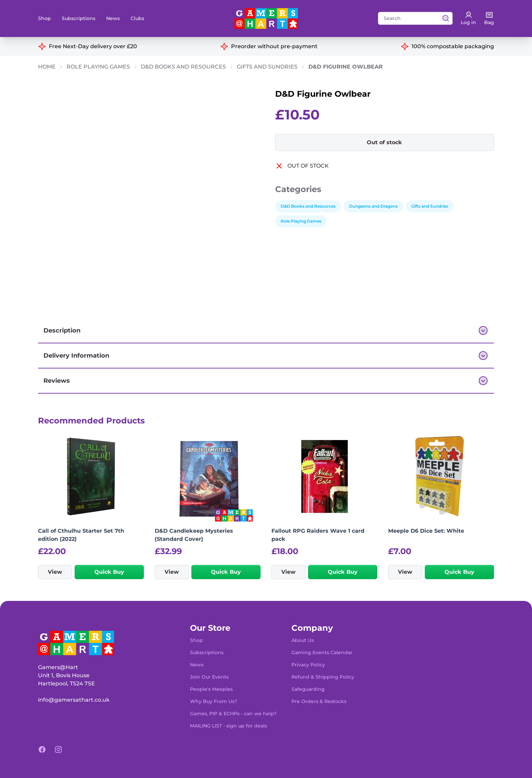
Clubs (137, 18)
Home (47, 67)
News (113, 18)
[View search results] (444, 18)
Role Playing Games (98, 67)
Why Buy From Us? (214, 701)
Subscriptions (79, 18)
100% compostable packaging (453, 46)
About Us (303, 640)
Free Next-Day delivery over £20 (93, 46)
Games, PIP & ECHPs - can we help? (233, 714)
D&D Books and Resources (183, 67)
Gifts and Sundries (267, 67)
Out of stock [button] (384, 142)
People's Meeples (211, 689)
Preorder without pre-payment (274, 46)
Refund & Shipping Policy (323, 677)
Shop (44, 18)
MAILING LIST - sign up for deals (229, 726)
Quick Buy (109, 572)
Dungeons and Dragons (373, 206)
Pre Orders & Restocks (319, 701)
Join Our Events (209, 677)
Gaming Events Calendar (322, 652)
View (55, 572)
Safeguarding (308, 689)
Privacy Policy (308, 665)
